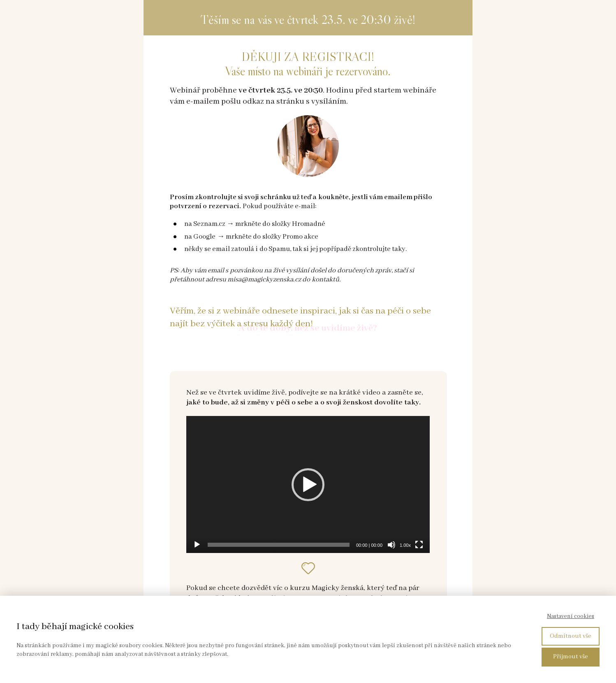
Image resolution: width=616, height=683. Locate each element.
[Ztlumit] (391, 545)
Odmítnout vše (571, 636)
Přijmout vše (571, 657)
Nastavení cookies (571, 616)
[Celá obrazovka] (419, 545)
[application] (308, 484)
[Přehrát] (197, 545)
